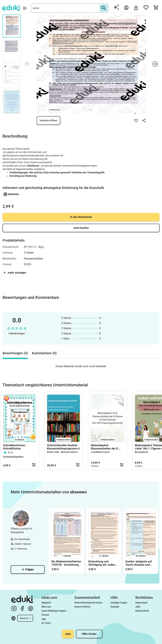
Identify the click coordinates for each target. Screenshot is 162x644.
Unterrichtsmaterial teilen (88, 603)
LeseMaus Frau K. (101, 452)
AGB (138, 607)
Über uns (46, 607)
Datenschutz (142, 611)
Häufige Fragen (119, 603)
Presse (45, 615)
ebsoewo (13, 194)
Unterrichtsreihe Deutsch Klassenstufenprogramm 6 (63, 447)
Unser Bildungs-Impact (54, 611)
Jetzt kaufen (81, 228)
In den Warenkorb (81, 217)
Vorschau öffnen (48, 120)
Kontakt (115, 607)
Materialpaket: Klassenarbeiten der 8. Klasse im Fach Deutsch (105, 447)
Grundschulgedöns (13, 457)
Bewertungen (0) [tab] (15, 353)
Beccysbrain (141, 452)
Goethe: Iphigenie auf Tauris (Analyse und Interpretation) (139, 563)
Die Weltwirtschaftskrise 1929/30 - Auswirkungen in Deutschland (66, 563)
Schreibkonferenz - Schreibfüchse (15, 447)
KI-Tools (46, 623)
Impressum (141, 603)
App (44, 619)
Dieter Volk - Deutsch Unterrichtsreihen (68, 452)
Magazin (46, 603)
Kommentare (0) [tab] (44, 353)
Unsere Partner (82, 607)
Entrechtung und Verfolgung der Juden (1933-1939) (102, 563)
